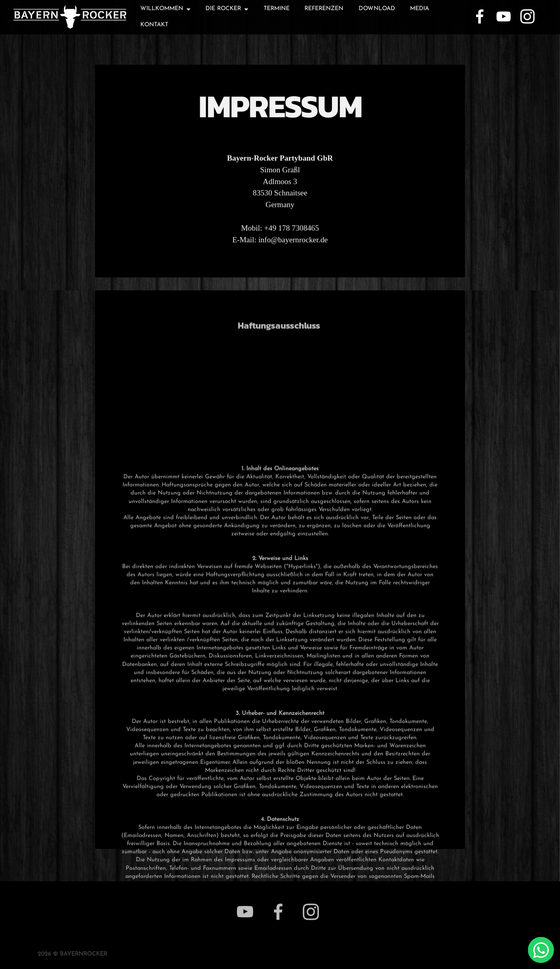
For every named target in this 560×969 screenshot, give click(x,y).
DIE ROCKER (223, 9)
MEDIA (419, 9)
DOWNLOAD (377, 9)
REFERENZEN (324, 9)
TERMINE (277, 9)
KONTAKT (154, 25)
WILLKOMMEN (162, 9)
